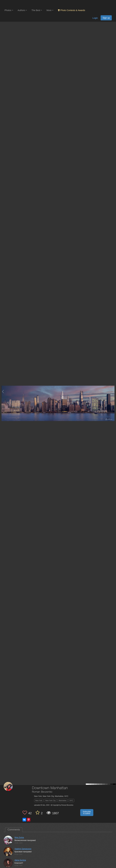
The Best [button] (37, 10)
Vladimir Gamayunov (23, 849)
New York (39, 800)
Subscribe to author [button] (87, 813)
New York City (50, 800)
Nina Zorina (19, 837)
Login (95, 18)
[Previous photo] (3, 391)
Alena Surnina (20, 860)
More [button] (50, 10)
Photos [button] (9, 10)
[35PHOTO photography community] (16, 4)
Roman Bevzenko (42, 792)
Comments (14, 830)
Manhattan (63, 800)
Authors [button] (22, 10)
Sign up (106, 18)
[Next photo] (113, 391)
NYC (71, 800)
